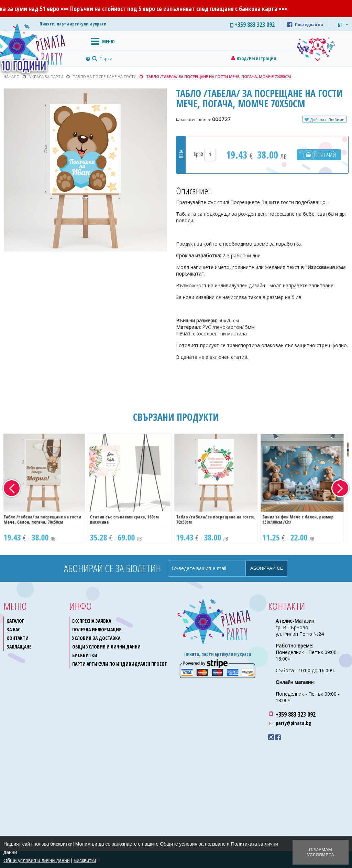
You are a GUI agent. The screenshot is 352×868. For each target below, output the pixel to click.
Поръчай (325, 155)
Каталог (15, 621)
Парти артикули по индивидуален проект (120, 664)
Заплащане (19, 647)
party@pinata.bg (293, 723)
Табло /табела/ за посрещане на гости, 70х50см (219, 519)
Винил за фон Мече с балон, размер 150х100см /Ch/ (301, 519)
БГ (340, 25)
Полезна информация (97, 629)
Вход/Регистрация (256, 58)
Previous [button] (12, 488)
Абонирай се (267, 568)
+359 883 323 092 (296, 714)
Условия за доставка (96, 638)
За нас (13, 629)
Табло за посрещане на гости (105, 77)
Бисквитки (85, 655)
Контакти (18, 638)
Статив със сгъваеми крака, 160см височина (128, 519)
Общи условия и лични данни (106, 647)
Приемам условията (321, 852)
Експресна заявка (92, 621)
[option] (47, 488)
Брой (205, 154)
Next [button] (340, 488)
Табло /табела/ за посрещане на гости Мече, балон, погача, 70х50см (46, 519)
